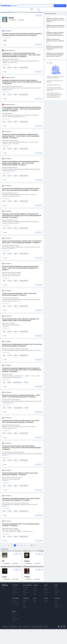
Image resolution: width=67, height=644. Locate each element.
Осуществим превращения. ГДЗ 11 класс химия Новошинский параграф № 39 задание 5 (21, 525)
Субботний (26, 598)
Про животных (16, 619)
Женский (36, 585)
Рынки (24, 591)
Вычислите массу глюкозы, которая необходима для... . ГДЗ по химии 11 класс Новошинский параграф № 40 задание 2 (21, 396)
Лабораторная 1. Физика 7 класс (54, 85)
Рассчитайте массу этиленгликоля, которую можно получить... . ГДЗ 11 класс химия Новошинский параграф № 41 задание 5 (22, 189)
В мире (14, 587)
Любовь (35, 591)
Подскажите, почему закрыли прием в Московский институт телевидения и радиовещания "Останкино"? (55, 55)
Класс (35, 598)
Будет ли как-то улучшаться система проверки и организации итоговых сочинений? (55, 48)
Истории (25, 601)
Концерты (46, 589)
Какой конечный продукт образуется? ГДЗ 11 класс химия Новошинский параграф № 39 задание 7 (20, 474)
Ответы (35, 601)
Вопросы (46, 601)
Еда (34, 593)
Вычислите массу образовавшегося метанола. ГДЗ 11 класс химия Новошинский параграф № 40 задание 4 (22, 345)
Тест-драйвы (15, 602)
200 (32, 545)
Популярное (15, 614)
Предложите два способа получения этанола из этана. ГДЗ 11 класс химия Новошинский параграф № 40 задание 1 (21, 421)
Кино (45, 587)
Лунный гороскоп (59, 606)
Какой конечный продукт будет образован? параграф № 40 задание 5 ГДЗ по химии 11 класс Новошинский (20, 320)
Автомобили (16, 598)
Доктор (46, 598)
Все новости (15, 585)
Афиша (46, 585)
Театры (46, 591)
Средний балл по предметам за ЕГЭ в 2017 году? (55, 81)
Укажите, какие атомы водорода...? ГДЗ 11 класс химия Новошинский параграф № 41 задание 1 (19, 294)
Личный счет (26, 593)
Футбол (56, 587)
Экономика (26, 587)
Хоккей (56, 589)
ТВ (13, 616)
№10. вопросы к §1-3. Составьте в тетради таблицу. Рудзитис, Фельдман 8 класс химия (55, 89)
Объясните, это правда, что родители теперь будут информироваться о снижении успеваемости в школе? (55, 34)
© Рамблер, (4, 627)
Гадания (56, 604)
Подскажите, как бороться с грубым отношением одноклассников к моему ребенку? (55, 20)
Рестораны (47, 593)
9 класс (4, 577)
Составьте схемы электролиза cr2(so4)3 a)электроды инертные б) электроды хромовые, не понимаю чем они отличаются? (22, 35)
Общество (15, 593)
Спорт (56, 585)
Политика (15, 591)
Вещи (24, 604)
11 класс (27, 577)
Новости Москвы (16, 589)
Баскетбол (57, 591)
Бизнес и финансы (27, 585)
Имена (56, 602)
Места (24, 606)
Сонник (56, 601)
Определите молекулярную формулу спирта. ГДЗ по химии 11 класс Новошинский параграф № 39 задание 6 (21, 499)
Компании (25, 589)
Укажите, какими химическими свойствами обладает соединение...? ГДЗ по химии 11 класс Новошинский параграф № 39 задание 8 (22, 448)
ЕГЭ (3, 561)
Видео (14, 612)
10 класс (27, 561)
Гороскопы (57, 598)
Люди (24, 602)
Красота (35, 589)
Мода (35, 587)
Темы (35, 602)
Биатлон (57, 593)
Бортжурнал (15, 604)
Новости (14, 601)
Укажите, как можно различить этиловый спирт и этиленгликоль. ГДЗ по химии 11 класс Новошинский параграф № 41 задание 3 (22, 242)
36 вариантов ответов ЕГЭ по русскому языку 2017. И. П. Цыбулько (55, 77)
